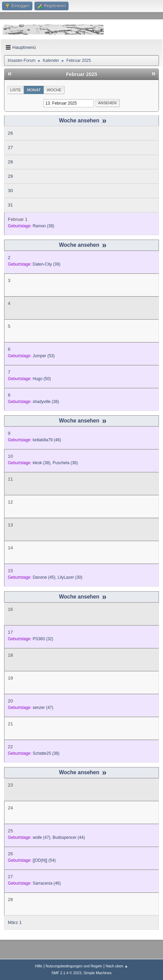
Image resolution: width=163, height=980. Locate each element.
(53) (44, 356)
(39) (47, 264)
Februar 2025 (81, 74)
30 (10, 191)
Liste (16, 90)
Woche (54, 90)
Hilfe (39, 966)
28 (10, 162)
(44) (69, 837)
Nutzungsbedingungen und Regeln (74, 966)
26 (10, 133)
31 (10, 205)
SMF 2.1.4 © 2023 (66, 973)
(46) (47, 440)
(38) (43, 226)
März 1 (15, 922)
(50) (42, 379)
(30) (70, 577)
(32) (43, 639)
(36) (65, 463)
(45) (44, 577)
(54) (44, 860)
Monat (34, 90)
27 (10, 147)
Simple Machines (98, 973)
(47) (43, 708)
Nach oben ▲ (117, 966)
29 (10, 176)
